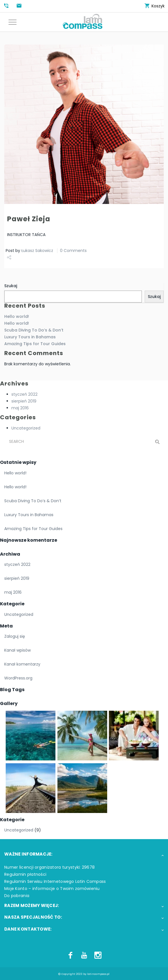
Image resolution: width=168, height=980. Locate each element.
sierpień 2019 (24, 401)
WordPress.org (18, 678)
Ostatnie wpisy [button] (18, 462)
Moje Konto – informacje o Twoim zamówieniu (52, 889)
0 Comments (73, 251)
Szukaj (11, 286)
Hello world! (17, 316)
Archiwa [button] (10, 554)
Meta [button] (6, 626)
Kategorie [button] (12, 604)
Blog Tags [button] (12, 690)
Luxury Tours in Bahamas (30, 337)
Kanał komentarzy (22, 664)
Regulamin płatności (25, 874)
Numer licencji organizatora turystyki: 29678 (49, 867)
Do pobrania (17, 896)
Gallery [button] (9, 703)
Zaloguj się (15, 636)
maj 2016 (20, 408)
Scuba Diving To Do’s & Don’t (34, 330)
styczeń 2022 (24, 394)
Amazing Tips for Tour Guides (35, 344)
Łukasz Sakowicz (37, 251)
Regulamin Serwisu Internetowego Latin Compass (55, 881)
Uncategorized (26, 428)
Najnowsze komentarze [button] (29, 540)
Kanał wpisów (17, 650)
